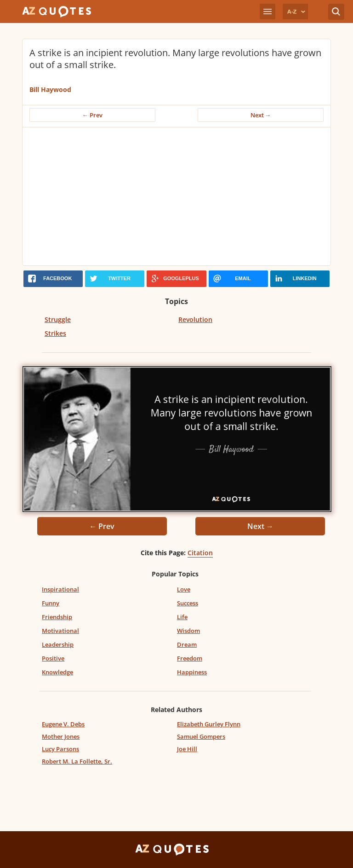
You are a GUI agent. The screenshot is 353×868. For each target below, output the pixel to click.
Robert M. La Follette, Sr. (77, 761)
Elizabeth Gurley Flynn (209, 724)
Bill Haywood (50, 89)
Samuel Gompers (201, 736)
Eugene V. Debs (63, 724)
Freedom (190, 658)
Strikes (55, 333)
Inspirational (60, 589)
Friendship (57, 617)
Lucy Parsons (60, 749)
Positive (53, 658)
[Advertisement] (176, 196)
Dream (187, 644)
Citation (200, 553)
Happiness (192, 672)
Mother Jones (61, 736)
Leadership (58, 644)
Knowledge (57, 672)
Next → (261, 115)
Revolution (195, 319)
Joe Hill (187, 749)
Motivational (60, 631)
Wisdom (188, 631)
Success (188, 603)
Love (184, 589)
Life (182, 617)
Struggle (58, 319)
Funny (51, 603)
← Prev (92, 115)
